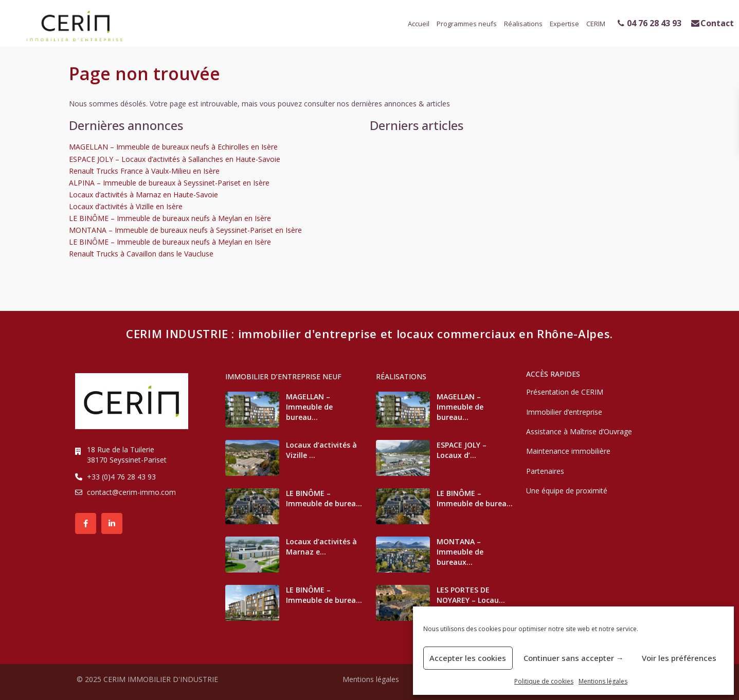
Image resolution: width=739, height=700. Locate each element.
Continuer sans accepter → (574, 658)
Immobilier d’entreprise (564, 412)
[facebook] (86, 523)
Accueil (419, 24)
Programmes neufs (467, 24)
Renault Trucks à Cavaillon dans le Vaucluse (141, 254)
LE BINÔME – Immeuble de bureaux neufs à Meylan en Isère (170, 218)
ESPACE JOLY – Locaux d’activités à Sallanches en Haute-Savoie (175, 159)
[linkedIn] (112, 523)
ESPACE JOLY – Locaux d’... (462, 450)
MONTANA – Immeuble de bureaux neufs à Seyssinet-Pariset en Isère (185, 230)
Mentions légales (603, 681)
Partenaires (545, 471)
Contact (713, 23)
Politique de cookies (544, 681)
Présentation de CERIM (565, 392)
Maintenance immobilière (568, 451)
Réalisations (523, 24)
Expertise (564, 24)
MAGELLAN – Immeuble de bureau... (309, 407)
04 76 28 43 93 (650, 23)
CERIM (596, 24)
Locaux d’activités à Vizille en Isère (126, 206)
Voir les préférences (679, 658)
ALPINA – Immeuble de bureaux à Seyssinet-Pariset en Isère (169, 183)
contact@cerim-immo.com (131, 492)
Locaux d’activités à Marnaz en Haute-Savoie (143, 195)
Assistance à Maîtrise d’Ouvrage (579, 431)
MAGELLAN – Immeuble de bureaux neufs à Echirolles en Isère (173, 147)
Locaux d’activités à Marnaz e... (321, 547)
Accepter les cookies (468, 658)
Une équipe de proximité (567, 491)
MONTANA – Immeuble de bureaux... (460, 552)
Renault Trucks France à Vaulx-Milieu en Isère (144, 171)
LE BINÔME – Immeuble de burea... (324, 498)
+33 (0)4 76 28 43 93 (121, 477)
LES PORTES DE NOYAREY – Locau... (471, 595)
